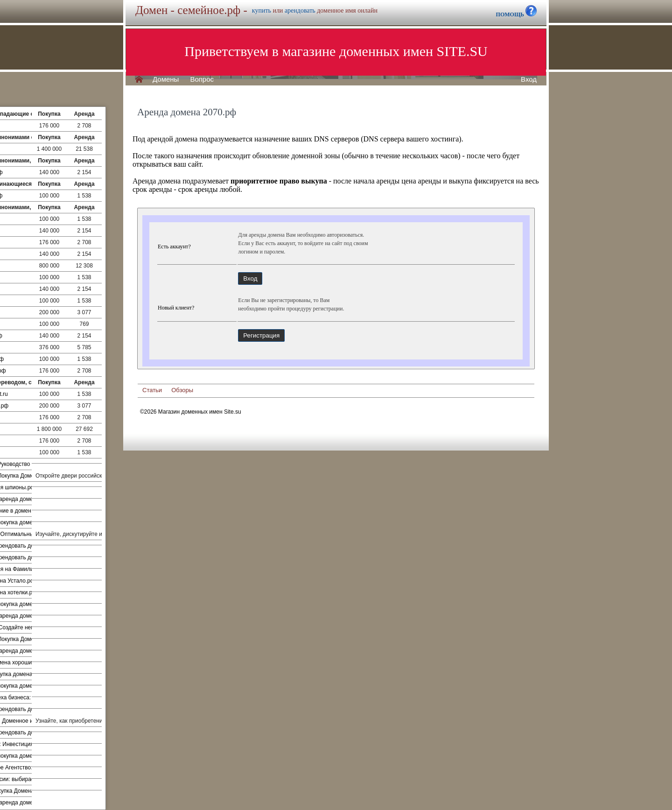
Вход (529, 79)
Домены (166, 79)
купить (262, 11)
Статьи (152, 390)
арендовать (300, 11)
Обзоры (182, 390)
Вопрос (202, 79)
